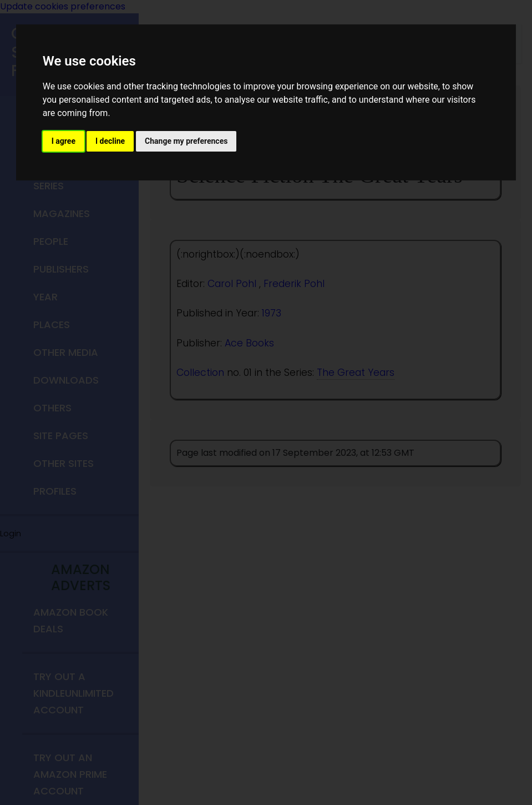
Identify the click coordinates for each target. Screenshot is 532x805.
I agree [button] (64, 141)
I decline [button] (110, 141)
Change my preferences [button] (186, 141)
